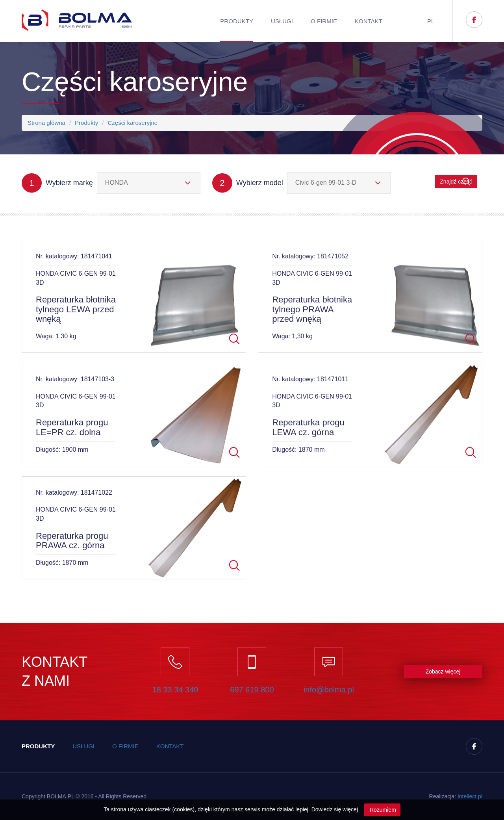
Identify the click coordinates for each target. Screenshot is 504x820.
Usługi (282, 21)
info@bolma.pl (329, 690)
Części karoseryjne (132, 123)
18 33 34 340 (175, 690)
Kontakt (369, 21)
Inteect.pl (470, 796)
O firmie (324, 21)
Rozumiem (382, 810)
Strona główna (46, 123)
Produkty (237, 21)
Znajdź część (456, 182)
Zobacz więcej (443, 672)
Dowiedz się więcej (335, 809)
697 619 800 (252, 690)
